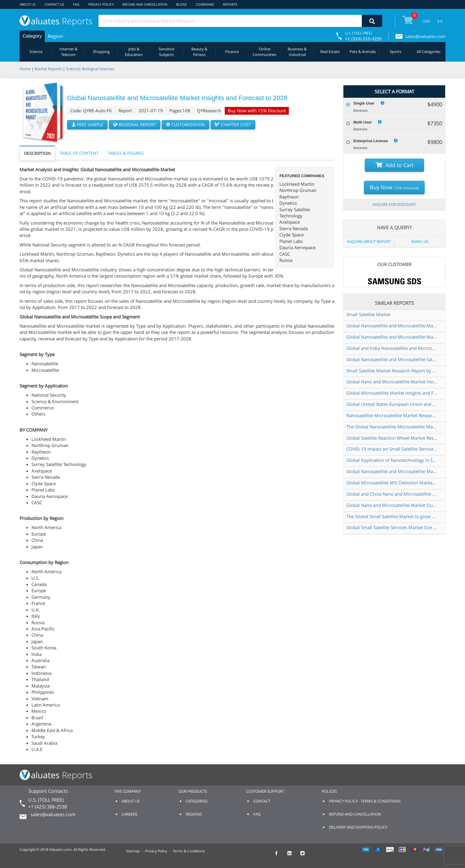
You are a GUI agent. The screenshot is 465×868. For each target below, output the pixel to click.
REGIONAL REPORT (135, 125)
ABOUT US (28, 4)
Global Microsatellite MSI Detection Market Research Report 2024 (392, 483)
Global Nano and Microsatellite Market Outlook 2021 (392, 505)
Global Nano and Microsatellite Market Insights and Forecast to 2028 (392, 382)
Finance (232, 52)
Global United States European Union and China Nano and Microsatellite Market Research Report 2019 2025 (392, 404)
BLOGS (181, 4)
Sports (395, 52)
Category (32, 36)
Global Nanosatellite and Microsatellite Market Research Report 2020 (392, 471)
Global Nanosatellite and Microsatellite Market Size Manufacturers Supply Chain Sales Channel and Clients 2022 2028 (392, 337)
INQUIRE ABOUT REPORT (369, 241)
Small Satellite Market (368, 314)
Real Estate (330, 52)
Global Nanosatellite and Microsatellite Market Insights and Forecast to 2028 (392, 326)
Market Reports (48, 69)
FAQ (76, 4)
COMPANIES (205, 4)
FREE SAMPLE (87, 125)
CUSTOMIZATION (185, 125)
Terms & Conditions (189, 851)
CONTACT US (54, 4)
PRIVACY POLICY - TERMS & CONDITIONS (365, 801)
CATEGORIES (197, 801)
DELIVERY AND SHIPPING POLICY (358, 827)
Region (55, 36)
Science (36, 52)
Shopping (101, 52)
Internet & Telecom (68, 52)
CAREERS (129, 814)
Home (25, 69)
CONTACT (262, 801)
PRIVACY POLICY (101, 4)
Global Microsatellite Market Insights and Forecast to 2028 (392, 393)
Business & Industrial (297, 52)
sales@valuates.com (425, 36)
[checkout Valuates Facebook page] (280, 856)
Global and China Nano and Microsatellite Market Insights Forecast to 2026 (392, 494)
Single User (364, 103)
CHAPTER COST (233, 125)
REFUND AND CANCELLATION (145, 4)
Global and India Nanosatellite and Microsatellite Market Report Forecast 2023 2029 (392, 348)
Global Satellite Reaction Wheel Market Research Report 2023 (392, 438)
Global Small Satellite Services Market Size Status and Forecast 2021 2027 (392, 527)
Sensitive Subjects (167, 52)
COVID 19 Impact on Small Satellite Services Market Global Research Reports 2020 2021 (392, 449)
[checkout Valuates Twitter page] (306, 856)
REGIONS (194, 814)
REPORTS (230, 4)
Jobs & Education (134, 52)
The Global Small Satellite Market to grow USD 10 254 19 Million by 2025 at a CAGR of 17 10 (392, 516)
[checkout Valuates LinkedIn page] (293, 856)
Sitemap (133, 851)
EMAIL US (420, 241)
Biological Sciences (98, 69)
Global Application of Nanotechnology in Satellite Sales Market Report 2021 (392, 460)
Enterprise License (370, 141)
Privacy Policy (156, 851)
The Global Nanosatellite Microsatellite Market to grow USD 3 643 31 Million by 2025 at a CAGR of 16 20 (392, 427)
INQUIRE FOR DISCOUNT (394, 204)
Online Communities (265, 52)
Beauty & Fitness (199, 52)
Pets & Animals (363, 52)
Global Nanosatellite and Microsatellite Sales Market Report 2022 (392, 359)
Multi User (363, 122)
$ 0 (440, 21)
